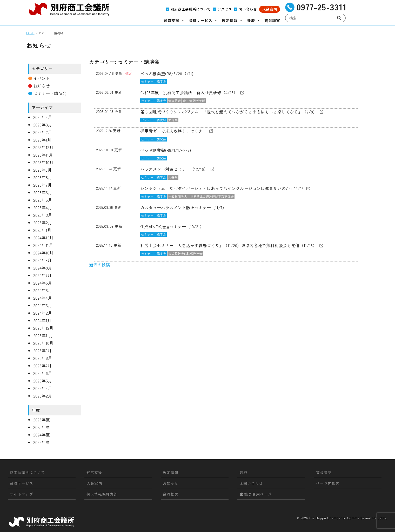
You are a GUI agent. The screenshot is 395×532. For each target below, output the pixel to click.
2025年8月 (43, 177)
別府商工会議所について (191, 9)
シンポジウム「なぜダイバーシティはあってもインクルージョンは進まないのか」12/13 (222, 188)
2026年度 (42, 420)
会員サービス (203, 21)
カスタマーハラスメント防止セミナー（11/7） (183, 207)
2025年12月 (43, 147)
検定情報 (232, 21)
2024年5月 (43, 290)
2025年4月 (43, 207)
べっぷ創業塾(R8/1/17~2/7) (166, 150)
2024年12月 (43, 238)
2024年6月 (43, 283)
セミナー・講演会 (153, 81)
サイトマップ (22, 494)
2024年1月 (42, 320)
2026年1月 (42, 140)
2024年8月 (43, 268)
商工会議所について (27, 472)
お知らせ (42, 86)
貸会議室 (272, 20)
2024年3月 (43, 305)
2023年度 (42, 442)
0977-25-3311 (322, 7)
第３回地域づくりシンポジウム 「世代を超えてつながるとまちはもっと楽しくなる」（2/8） (229, 112)
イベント (42, 78)
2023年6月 (43, 373)
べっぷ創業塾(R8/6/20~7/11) (167, 73)
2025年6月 (43, 192)
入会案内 (270, 9)
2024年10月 (43, 253)
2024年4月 (43, 298)
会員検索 (171, 494)
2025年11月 (43, 155)
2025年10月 (43, 162)
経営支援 (174, 21)
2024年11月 (43, 245)
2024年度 (42, 435)
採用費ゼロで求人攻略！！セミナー (173, 131)
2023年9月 (42, 351)
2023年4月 (43, 388)
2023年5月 (43, 381)
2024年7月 (42, 275)
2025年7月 (42, 185)
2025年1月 (42, 230)
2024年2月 (43, 313)
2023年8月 (43, 358)
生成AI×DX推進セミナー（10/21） (172, 226)
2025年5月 (43, 200)
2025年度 (42, 427)
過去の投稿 (99, 265)
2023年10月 (43, 343)
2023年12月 (43, 328)
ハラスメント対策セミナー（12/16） (174, 169)
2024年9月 (42, 260)
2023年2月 (43, 396)
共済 (254, 21)
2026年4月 (43, 117)
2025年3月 (43, 215)
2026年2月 (43, 132)
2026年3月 (43, 125)
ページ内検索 (328, 483)
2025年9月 (42, 170)
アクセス (225, 9)
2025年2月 (43, 223)
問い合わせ (248, 9)
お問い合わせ (251, 483)
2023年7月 (42, 366)
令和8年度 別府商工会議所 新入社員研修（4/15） (189, 92)
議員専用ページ (256, 494)
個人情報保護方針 (102, 494)
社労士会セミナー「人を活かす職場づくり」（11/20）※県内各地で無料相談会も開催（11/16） (229, 245)
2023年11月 (43, 335)
